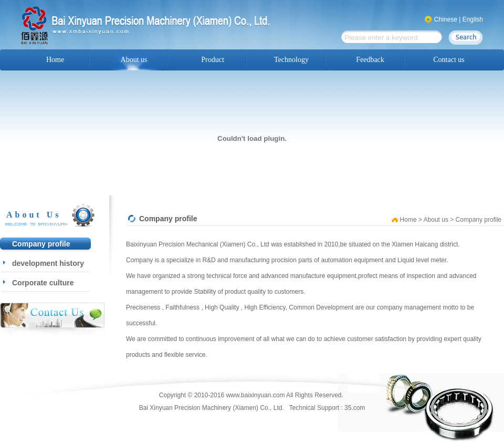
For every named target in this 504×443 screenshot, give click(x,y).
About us (134, 60)
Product (213, 60)
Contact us (449, 60)
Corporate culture (43, 283)
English (473, 19)
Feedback (370, 60)
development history (48, 263)
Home (55, 60)
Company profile (41, 244)
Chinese (446, 19)
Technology (291, 60)
